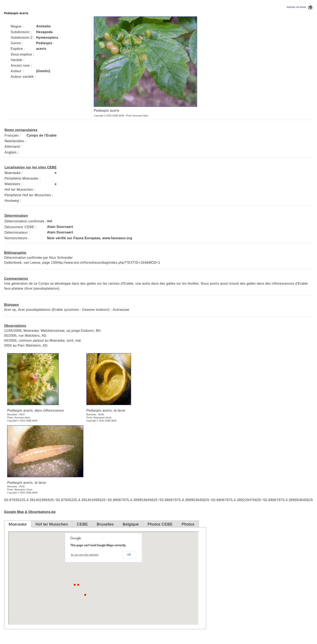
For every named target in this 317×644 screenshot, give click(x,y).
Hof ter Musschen (52, 524)
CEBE (82, 524)
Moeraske (18, 524)
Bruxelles (105, 524)
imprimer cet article (300, 7)
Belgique (131, 524)
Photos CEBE (160, 524)
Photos (188, 524)
